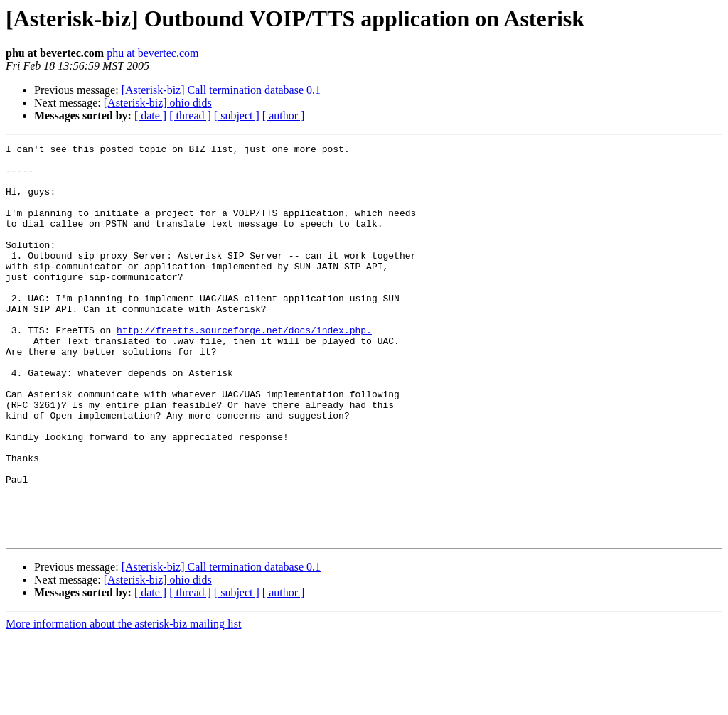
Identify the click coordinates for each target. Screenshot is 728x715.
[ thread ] (190, 115)
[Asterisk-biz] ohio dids (158, 103)
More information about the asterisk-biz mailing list (123, 703)
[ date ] (150, 115)
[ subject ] (237, 115)
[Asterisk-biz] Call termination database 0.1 (221, 90)
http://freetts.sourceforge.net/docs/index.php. (244, 368)
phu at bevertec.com (152, 53)
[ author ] (284, 115)
